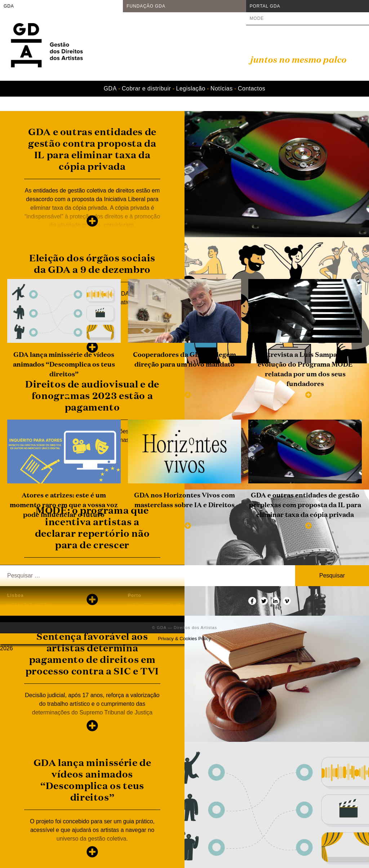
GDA (9, 6)
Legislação (191, 88)
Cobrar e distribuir (146, 88)
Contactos (252, 88)
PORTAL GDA (265, 6)
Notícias (222, 88)
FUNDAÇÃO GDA (146, 6)
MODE (257, 18)
